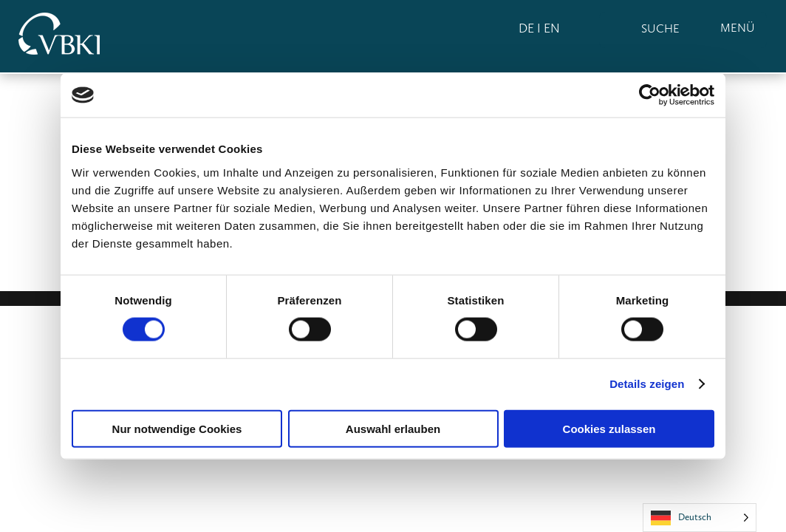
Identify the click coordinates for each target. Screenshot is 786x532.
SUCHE (660, 28)
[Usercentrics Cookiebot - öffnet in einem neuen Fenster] (650, 95)
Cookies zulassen (609, 428)
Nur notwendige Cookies (177, 428)
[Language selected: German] (700, 518)
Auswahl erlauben (393, 428)
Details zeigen (647, 384)
